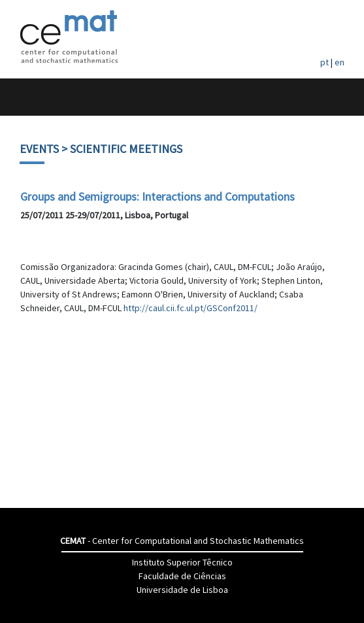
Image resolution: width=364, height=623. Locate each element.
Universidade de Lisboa (182, 590)
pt (324, 62)
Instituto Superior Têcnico (182, 562)
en (339, 62)
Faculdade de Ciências (182, 576)
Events (39, 149)
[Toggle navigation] (24, 97)
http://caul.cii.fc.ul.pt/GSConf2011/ (190, 308)
